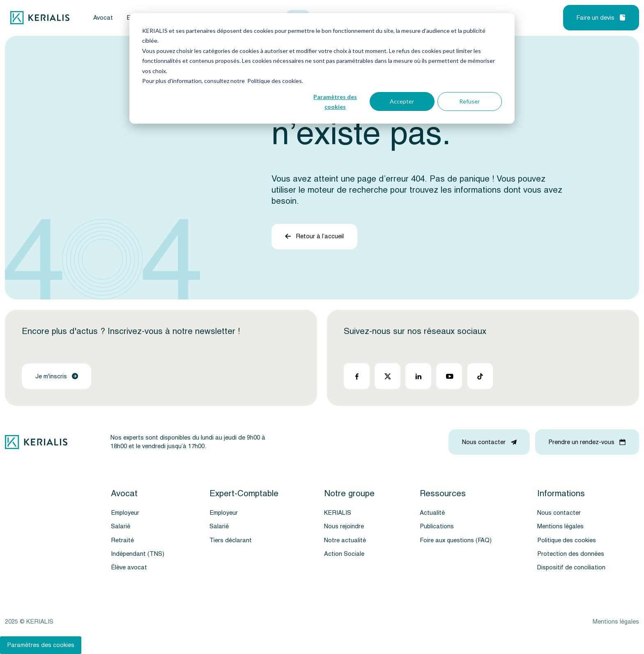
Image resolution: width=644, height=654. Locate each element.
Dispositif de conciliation (571, 568)
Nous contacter (559, 513)
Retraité (122, 540)
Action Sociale (344, 554)
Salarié (121, 526)
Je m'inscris (57, 377)
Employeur (125, 513)
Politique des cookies (567, 540)
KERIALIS (338, 513)
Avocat (103, 18)
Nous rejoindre (344, 526)
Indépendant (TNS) (138, 554)
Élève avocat (129, 568)
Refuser (469, 101)
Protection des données (571, 554)
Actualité (432, 513)
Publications (437, 526)
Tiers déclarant (231, 540)
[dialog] (322, 68)
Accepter (402, 101)
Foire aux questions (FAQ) (456, 540)
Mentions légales (560, 526)
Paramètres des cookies (335, 102)
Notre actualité (345, 540)
